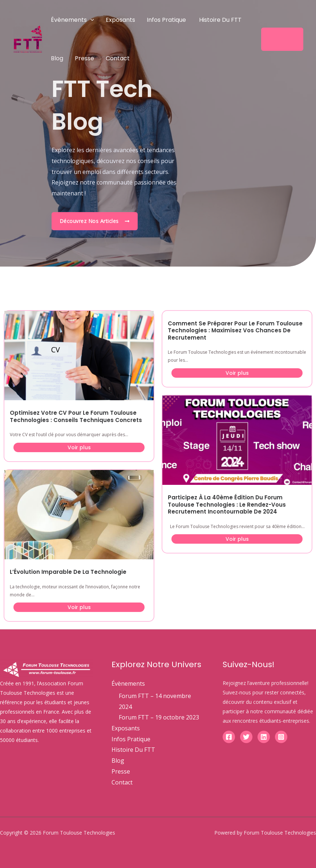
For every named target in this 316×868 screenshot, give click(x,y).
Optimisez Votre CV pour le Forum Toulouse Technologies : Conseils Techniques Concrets (76, 416)
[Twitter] (246, 737)
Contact (118, 58)
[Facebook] (229, 737)
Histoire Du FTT (220, 20)
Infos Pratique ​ (167, 20)
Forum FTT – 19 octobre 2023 (159, 717)
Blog (57, 58)
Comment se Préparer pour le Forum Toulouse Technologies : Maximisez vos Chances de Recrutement (235, 330)
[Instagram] (281, 737)
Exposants (120, 20)
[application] (90, 20)
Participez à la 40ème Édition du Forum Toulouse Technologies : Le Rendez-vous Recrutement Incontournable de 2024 (227, 504)
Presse (84, 58)
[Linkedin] (264, 737)
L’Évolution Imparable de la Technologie (68, 572)
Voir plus (79, 447)
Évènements (72, 20)
